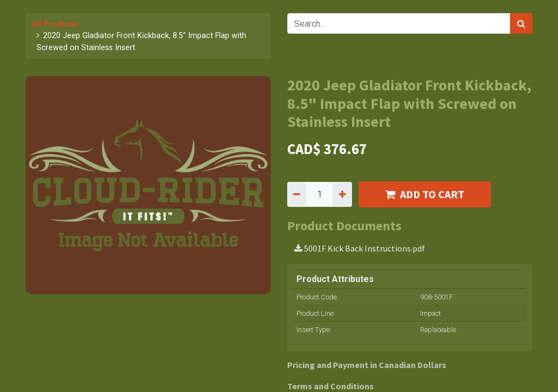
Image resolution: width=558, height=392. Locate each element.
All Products (55, 24)
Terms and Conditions (330, 386)
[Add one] (342, 194)
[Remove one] (297, 194)
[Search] (521, 23)
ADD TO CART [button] (425, 194)
